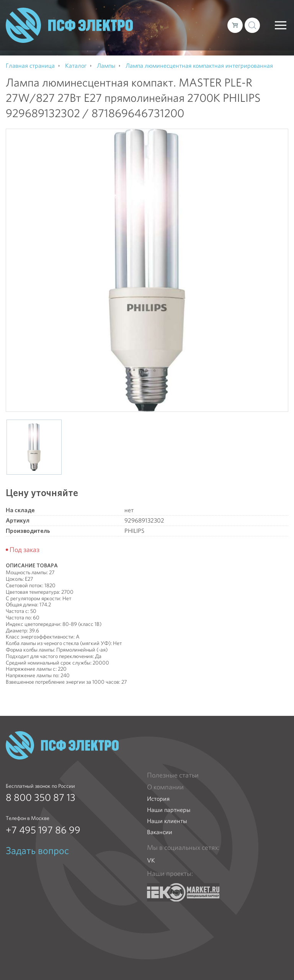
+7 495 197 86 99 (43, 830)
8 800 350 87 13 (41, 797)
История (158, 799)
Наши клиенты (167, 821)
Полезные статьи (173, 775)
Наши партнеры (169, 810)
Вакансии (160, 832)
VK (151, 860)
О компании (165, 787)
